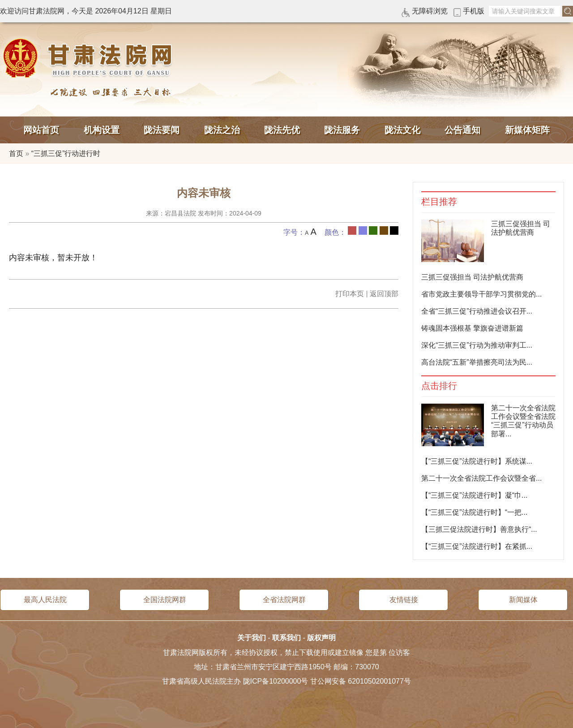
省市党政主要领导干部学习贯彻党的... (481, 294)
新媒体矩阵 (527, 130)
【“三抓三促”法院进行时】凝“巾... (474, 495)
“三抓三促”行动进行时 (66, 153)
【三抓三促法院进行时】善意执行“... (479, 529)
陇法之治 (222, 130)
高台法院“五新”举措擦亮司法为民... (477, 362)
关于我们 (252, 638)
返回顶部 (384, 294)
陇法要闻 (162, 130)
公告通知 (462, 130)
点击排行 (439, 386)
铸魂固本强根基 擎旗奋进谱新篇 (472, 328)
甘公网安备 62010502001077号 (361, 681)
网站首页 (41, 130)
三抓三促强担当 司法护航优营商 (472, 277)
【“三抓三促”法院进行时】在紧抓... (477, 546)
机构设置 (102, 130)
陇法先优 (282, 130)
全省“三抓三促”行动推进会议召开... (477, 311)
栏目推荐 (439, 202)
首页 (16, 153)
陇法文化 (402, 130)
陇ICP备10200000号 (276, 681)
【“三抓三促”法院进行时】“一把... (474, 512)
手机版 (474, 11)
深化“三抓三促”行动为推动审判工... (477, 345)
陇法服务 (342, 130)
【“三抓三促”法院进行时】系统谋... (477, 461)
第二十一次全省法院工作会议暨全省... (481, 478)
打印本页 (350, 294)
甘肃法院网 (90, 58)
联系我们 (286, 638)
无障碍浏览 (430, 11)
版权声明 (321, 638)
